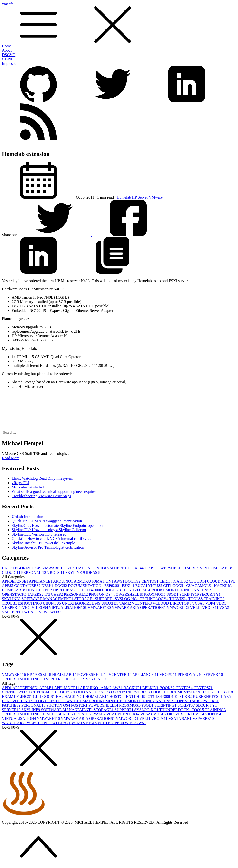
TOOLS (196, 599)
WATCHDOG (14, 723)
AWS (120, 581)
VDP (211, 603)
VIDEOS (40, 608)
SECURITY (210, 594)
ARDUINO (63, 581)
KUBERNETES (207, 697)
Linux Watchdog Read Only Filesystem (43, 478)
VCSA (199, 603)
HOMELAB (220, 568)
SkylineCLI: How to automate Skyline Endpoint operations (58, 525)
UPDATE (110, 603)
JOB (111, 590)
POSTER (80, 705)
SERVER (213, 675)
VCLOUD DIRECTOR (172, 603)
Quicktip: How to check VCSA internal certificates (51, 539)
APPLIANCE (41, 581)
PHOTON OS (101, 594)
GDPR (7, 59)
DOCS (61, 586)
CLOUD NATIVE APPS (92, 692)
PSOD (173, 594)
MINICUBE (117, 701)
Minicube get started (28, 487)
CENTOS (150, 581)
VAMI (125, 603)
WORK (57, 612)
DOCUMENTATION (86, 586)
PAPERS (36, 594)
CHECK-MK (43, 692)
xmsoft (119, 23)
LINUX (29, 701)
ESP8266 (113, 586)
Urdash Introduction (27, 517)
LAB (226, 697)
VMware (156, 197)
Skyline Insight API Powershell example (43, 543)
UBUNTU (52, 603)
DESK (48, 586)
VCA (112, 714)
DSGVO (9, 55)
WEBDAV (62, 723)
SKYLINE (76, 572)
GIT (168, 586)
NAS (199, 590)
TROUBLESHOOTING (22, 603)
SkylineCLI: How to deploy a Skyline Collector (49, 530)
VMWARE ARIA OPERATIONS (139, 608)
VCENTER (142, 603)
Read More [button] (11, 458)
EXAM (9, 697)
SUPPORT (105, 599)
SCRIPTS (197, 568)
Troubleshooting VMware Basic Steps (41, 496)
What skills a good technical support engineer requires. (55, 492)
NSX (209, 590)
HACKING (224, 586)
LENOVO (133, 590)
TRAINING (214, 599)
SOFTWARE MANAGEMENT (48, 599)
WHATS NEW (37, 612)
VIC (27, 608)
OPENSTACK (15, 594)
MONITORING (180, 590)
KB (120, 590)
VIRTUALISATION (87, 568)
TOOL (198, 710)
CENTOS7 (203, 688)
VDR (221, 603)
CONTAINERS (28, 586)
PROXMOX (155, 594)
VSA (224, 608)
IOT (82, 590)
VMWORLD (178, 608)
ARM (80, 581)
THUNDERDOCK (176, 710)
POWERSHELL (171, 568)
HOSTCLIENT (40, 590)
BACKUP (133, 688)
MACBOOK (154, 590)
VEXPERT (12, 608)
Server (143, 197)
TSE (49, 714)
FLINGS (25, 697)
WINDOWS (135, 723)
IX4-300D (96, 590)
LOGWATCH (70, 701)
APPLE (47, 688)
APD (7, 688)
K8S (180, 697)
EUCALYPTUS (149, 586)
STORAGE (85, 599)
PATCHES (54, 594)
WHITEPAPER (111, 723)
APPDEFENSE (15, 581)
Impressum (11, 63)
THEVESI (179, 599)
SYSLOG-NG (127, 599)
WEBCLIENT (39, 723)
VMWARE (55, 568)
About (7, 50)
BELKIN (151, 688)
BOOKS (133, 581)
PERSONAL (34, 572)
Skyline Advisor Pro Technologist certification (48, 547)
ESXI (137, 568)
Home (7, 46)
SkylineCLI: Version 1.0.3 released (39, 534)
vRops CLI (20, 483)
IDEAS (93, 572)
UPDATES (84, 714)
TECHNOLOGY (155, 599)
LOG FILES (47, 701)
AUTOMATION (100, 581)
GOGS (179, 586)
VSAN (186, 718)
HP (135, 197)
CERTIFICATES (174, 581)
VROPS (56, 572)
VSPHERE (119, 568)
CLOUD (12, 572)
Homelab (124, 197)
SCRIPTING (166, 705)
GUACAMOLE (200, 586)
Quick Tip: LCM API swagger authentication (47, 521)
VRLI (196, 608)
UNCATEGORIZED (22, 568)
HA (60, 697)
